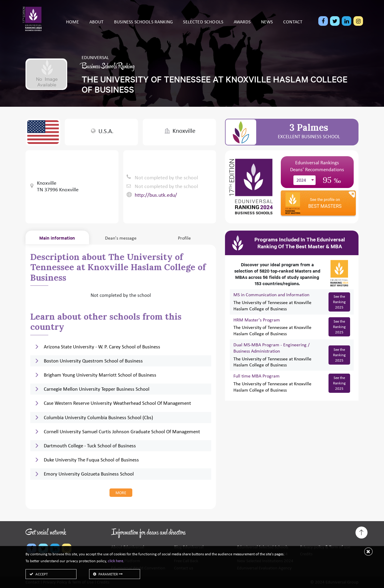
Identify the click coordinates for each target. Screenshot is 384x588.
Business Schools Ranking (143, 26)
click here (115, 561)
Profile (184, 238)
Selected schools (203, 26)
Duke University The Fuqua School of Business (91, 460)
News (267, 26)
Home (73, 26)
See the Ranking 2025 (339, 302)
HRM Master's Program (257, 320)
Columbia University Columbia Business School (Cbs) (98, 418)
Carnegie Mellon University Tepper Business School (97, 389)
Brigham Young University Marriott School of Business (100, 375)
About (97, 26)
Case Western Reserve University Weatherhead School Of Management (117, 403)
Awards (242, 26)
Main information (57, 238)
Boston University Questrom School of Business (93, 361)
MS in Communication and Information (271, 295)
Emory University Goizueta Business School (89, 474)
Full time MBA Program (256, 376)
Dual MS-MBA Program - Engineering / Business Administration (271, 348)
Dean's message (121, 238)
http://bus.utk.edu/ (156, 195)
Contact (293, 26)
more (121, 493)
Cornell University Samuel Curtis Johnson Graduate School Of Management (122, 432)
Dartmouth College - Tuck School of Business (90, 446)
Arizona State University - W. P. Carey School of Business (102, 347)
